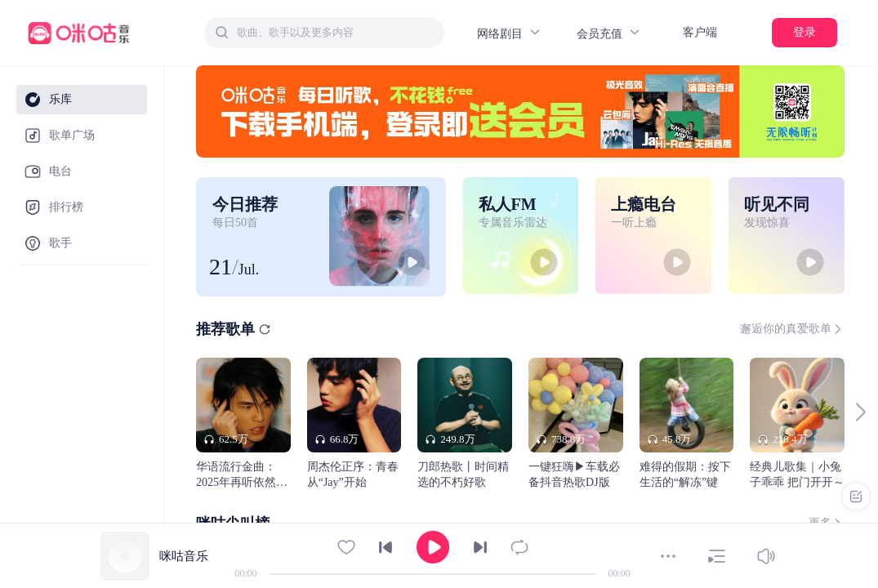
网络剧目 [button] (509, 33)
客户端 (700, 32)
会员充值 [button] (609, 33)
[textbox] (336, 33)
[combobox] (324, 33)
